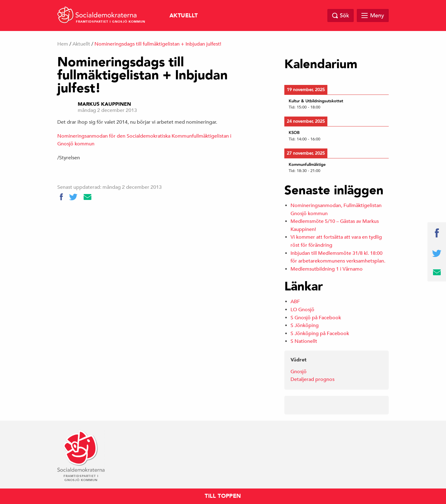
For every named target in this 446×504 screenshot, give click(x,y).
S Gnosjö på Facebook (316, 318)
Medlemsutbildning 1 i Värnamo (327, 269)
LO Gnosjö (302, 310)
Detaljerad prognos (313, 379)
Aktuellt (184, 16)
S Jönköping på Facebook (320, 334)
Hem (63, 44)
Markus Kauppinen (104, 104)
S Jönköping (305, 325)
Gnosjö (299, 372)
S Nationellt (304, 341)
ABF (295, 302)
